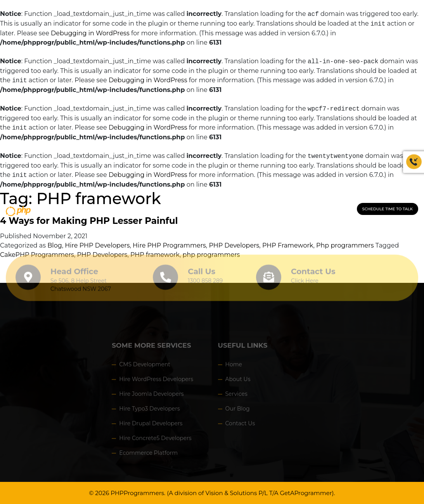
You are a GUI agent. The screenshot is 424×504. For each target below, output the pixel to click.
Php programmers (345, 245)
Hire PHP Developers (97, 245)
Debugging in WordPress (90, 33)
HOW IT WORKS (253, 210)
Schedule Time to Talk (388, 209)
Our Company (128, 210)
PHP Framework (288, 245)
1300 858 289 (333, 210)
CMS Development (145, 366)
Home (234, 366)
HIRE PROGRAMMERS (202, 210)
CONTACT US (293, 210)
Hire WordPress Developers (156, 381)
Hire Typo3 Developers (149, 410)
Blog (55, 245)
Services (236, 396)
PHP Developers (234, 245)
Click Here (305, 279)
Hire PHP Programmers (169, 245)
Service (161, 210)
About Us (238, 381)
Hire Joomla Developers (151, 396)
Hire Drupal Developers (151, 425)
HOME (98, 210)
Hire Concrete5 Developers (155, 440)
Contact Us (313, 270)
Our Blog (238, 410)
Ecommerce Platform (148, 455)
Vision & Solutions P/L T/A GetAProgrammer (268, 493)
